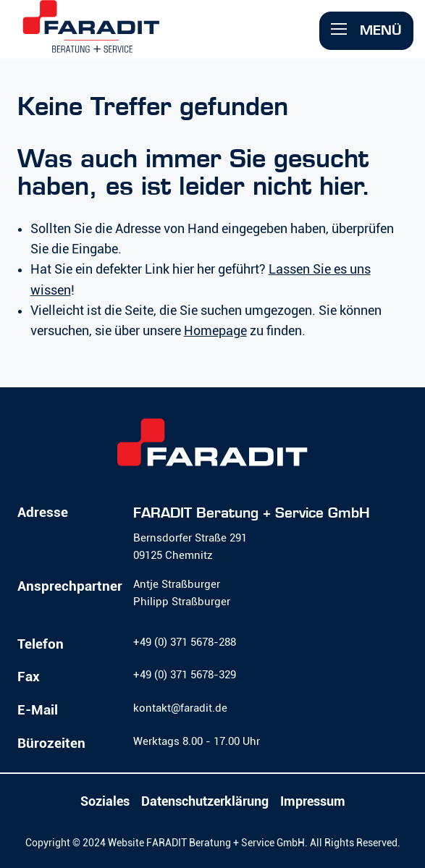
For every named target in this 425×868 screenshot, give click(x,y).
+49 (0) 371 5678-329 (185, 675)
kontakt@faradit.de (180, 708)
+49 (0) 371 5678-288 (185, 642)
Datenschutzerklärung (205, 801)
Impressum (313, 801)
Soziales (105, 801)
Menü (366, 30)
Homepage (215, 331)
